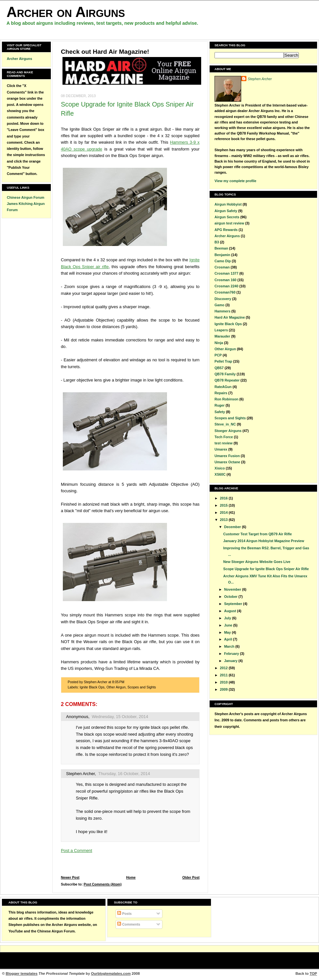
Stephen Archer (80, 774)
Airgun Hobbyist (228, 204)
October (231, 597)
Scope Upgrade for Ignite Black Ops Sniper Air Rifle (266, 569)
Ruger (220, 405)
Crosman (222, 267)
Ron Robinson (226, 399)
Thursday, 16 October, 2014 (124, 774)
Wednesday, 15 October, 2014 (120, 717)
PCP (218, 355)
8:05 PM (118, 682)
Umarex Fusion (227, 456)
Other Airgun (116, 687)
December (233, 527)
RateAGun (223, 387)
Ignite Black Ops (92, 687)
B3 (217, 242)
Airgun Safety (226, 211)
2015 (224, 505)
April (228, 639)
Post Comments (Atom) (103, 884)
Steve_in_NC (225, 424)
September (233, 604)
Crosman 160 (225, 280)
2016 (224, 498)
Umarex (221, 449)
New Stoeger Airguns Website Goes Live (257, 562)
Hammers (222, 311)
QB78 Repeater (227, 380)
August (230, 611)
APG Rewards (226, 230)
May (228, 632)
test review (223, 443)
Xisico (220, 468)
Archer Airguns (20, 59)
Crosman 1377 (226, 273)
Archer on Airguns (66, 12)
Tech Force (224, 437)
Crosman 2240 (226, 286)
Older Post (191, 878)
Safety (220, 412)
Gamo (219, 305)
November (233, 589)
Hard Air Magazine (230, 317)
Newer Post (70, 878)
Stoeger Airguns (228, 431)
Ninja (219, 343)
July (228, 618)
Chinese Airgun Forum (26, 197)
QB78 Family (225, 374)
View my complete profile (235, 181)
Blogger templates (22, 973)
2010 (224, 682)
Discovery (223, 299)
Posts (124, 914)
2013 (224, 520)
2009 (224, 689)
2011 (224, 675)
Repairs (221, 393)
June (229, 625)
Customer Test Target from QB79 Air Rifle (258, 534)
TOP (313, 973)
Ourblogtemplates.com (111, 973)
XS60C (220, 474)
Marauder (222, 336)
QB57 (219, 368)
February (232, 654)
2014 (224, 512)
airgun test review (229, 223)
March (230, 646)
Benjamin (222, 255)
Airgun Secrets (227, 217)
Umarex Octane (227, 462)
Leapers (221, 330)
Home (131, 878)
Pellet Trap (223, 361)
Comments (129, 924)
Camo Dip (223, 261)
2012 (224, 668)
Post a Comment (76, 850)
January (231, 661)
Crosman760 (225, 292)
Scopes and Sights (142, 687)
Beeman (221, 248)
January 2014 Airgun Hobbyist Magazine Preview (264, 541)
